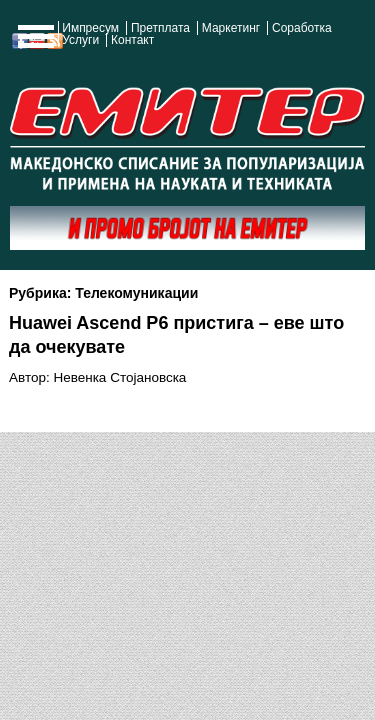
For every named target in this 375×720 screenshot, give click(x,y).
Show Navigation (33, 42)
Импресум (90, 28)
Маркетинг (231, 28)
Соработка (302, 28)
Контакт (132, 40)
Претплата (160, 28)
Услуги (80, 40)
